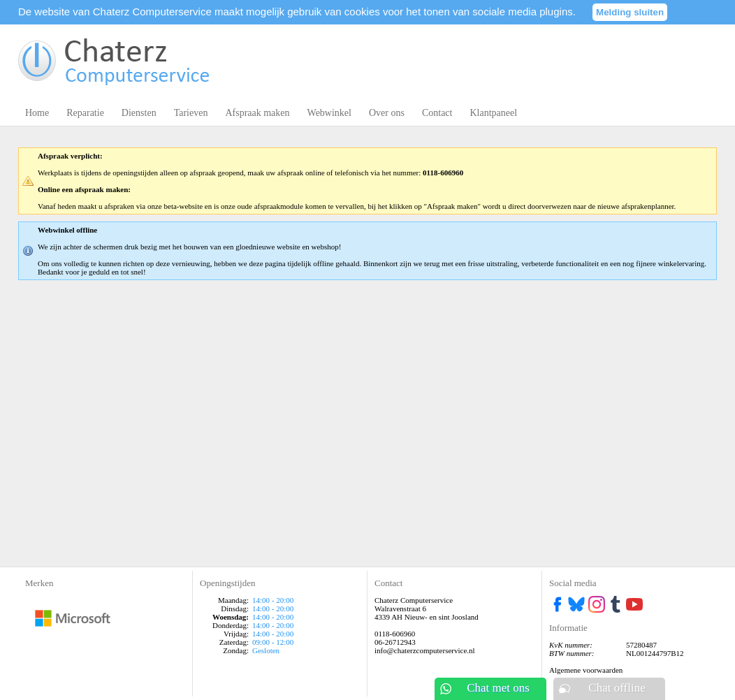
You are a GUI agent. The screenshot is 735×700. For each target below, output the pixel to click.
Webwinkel (329, 113)
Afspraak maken (257, 113)
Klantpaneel (493, 113)
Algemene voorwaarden (586, 670)
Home (37, 113)
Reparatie (85, 113)
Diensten (139, 113)
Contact (437, 113)
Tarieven (191, 113)
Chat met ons (498, 688)
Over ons (387, 113)
